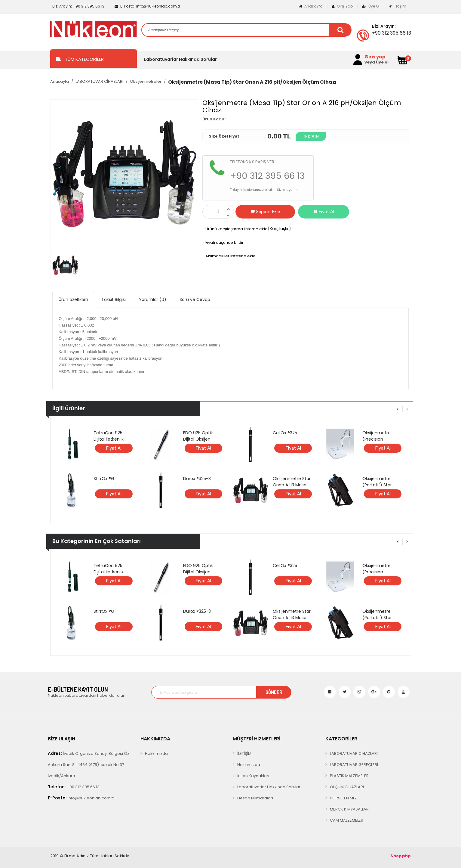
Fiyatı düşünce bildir (223, 242)
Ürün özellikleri (73, 299)
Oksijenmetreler (146, 81)
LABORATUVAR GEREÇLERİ (354, 765)
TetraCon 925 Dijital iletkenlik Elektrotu (109, 439)
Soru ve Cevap (195, 299)
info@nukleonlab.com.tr (147, 6)
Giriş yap (375, 57)
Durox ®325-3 (197, 479)
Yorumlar (153, 299)
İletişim (398, 6)
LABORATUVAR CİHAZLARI (99, 81)
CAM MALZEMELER (347, 820)
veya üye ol (376, 62)
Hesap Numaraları (255, 798)
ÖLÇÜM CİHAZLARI (347, 787)
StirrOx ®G (104, 479)
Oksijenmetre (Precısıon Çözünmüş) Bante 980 (382, 442)
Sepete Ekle (265, 212)
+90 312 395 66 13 (78, 6)
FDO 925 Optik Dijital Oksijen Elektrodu (198, 439)
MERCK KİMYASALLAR (349, 809)
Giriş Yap (342, 6)
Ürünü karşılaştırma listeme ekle (235, 229)
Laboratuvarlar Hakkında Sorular (180, 59)
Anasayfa (311, 6)
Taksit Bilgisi (114, 299)
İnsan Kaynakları (253, 776)
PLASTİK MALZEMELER (349, 776)
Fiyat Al (324, 212)
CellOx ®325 (285, 433)
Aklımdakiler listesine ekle (229, 256)
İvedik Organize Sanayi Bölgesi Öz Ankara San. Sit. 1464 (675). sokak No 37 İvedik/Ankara (89, 764)
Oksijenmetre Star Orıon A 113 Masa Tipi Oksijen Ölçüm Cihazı (292, 488)
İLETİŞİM (244, 753)
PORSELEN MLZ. (344, 798)
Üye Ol (371, 6)
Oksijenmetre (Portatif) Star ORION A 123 (377, 485)
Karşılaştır (279, 229)
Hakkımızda (156, 753)
